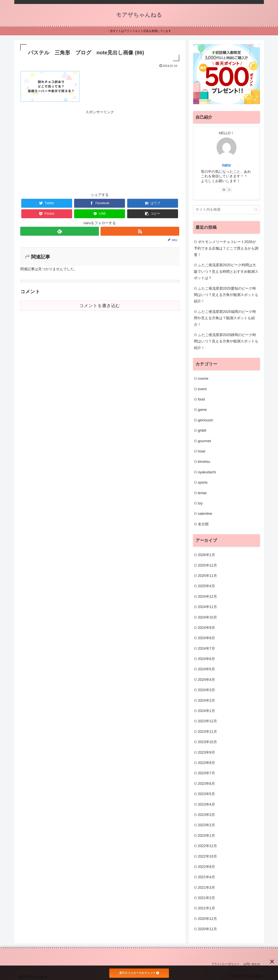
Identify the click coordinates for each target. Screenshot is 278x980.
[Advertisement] (100, 143)
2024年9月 (206, 628)
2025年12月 (207, 565)
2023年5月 (206, 794)
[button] (153, 214)
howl (202, 451)
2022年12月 (207, 846)
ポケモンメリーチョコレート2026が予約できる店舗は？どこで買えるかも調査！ (226, 248)
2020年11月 (207, 929)
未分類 (203, 524)
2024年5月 (206, 669)
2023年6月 (206, 784)
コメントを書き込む (100, 306)
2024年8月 (206, 638)
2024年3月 (206, 690)
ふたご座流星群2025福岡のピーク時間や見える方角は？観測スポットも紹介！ (225, 318)
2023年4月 (206, 804)
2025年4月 (206, 586)
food (201, 399)
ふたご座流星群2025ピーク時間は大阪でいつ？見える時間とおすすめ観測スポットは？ (226, 271)
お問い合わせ (252, 964)
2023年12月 (207, 721)
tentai (202, 493)
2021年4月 (206, 877)
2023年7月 (206, 773)
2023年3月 (206, 815)
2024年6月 (206, 659)
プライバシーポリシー (225, 964)
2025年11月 (207, 576)
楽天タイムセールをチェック (139, 973)
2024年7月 (206, 649)
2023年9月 (206, 752)
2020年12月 (207, 919)
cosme (203, 379)
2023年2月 (206, 825)
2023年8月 (206, 763)
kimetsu (204, 462)
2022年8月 (206, 867)
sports (203, 482)
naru (226, 165)
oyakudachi (207, 472)
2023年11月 (207, 732)
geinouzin (206, 420)
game (202, 410)
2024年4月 (206, 680)
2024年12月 (207, 597)
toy (200, 503)
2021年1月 (206, 908)
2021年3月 (206, 888)
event (202, 389)
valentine (205, 514)
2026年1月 (206, 555)
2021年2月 (206, 898)
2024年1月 (206, 711)
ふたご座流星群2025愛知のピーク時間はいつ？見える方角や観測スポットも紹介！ (226, 295)
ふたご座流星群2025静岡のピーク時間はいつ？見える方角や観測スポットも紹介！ (226, 341)
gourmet (204, 441)
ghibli (202, 430)
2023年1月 (206, 836)
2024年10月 (207, 617)
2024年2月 (206, 700)
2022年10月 (207, 856)
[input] (227, 210)
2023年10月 (207, 742)
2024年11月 (207, 607)
